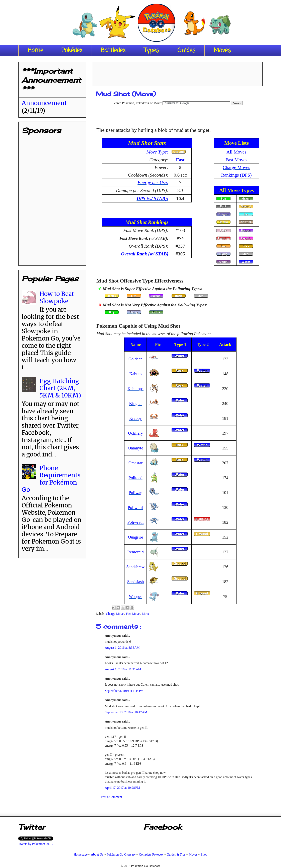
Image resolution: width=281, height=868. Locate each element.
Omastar (135, 463)
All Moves (236, 152)
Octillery (135, 433)
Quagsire (135, 537)
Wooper (135, 596)
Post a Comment (111, 797)
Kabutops (135, 389)
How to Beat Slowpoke (57, 297)
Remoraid (135, 552)
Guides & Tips (176, 854)
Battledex (113, 51)
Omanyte (135, 448)
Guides (186, 51)
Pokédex (72, 51)
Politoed (135, 478)
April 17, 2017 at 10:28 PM (122, 788)
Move (146, 614)
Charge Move (115, 614)
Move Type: (157, 152)
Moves (222, 51)
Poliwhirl (135, 507)
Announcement (44, 103)
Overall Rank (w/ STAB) (145, 254)
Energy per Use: (153, 182)
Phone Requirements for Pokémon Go (51, 479)
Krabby (135, 418)
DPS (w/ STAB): (152, 198)
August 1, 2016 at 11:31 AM (123, 669)
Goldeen (135, 359)
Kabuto (135, 374)
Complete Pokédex (151, 854)
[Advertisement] (178, 73)
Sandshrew (135, 567)
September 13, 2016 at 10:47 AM (126, 712)
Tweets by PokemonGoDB (35, 844)
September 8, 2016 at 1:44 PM (124, 691)
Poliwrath (136, 522)
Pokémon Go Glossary (121, 854)
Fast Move (133, 614)
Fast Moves (236, 160)
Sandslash (135, 582)
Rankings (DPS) (236, 175)
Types (152, 51)
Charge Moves (236, 167)
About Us (97, 854)
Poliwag (135, 492)
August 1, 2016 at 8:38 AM (122, 648)
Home (35, 51)
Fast (180, 160)
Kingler (135, 403)
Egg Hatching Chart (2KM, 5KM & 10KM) (60, 388)
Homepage (80, 854)
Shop (204, 854)
